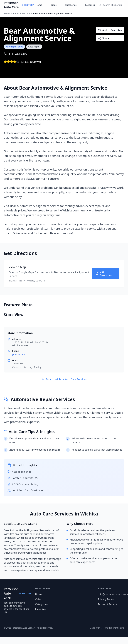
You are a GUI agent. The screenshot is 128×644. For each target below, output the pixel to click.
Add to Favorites (110, 30)
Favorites (90, 5)
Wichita (26, 13)
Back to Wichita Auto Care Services (64, 379)
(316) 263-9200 (16, 54)
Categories (71, 5)
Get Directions (104, 274)
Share (104, 38)
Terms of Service (107, 604)
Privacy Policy (106, 599)
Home (39, 5)
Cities (54, 5)
